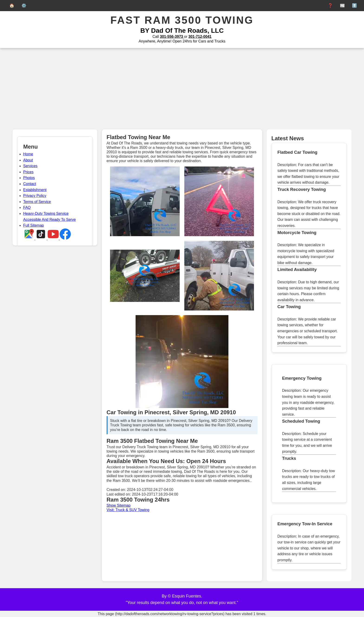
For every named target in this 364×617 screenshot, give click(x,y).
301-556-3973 (172, 37)
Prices (28, 172)
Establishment (35, 190)
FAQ (27, 207)
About (28, 160)
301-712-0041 (200, 37)
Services (30, 166)
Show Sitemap (119, 505)
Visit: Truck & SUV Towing (128, 510)
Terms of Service (37, 202)
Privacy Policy (35, 196)
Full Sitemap (34, 225)
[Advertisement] (182, 90)
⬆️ (353, 6)
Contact (30, 184)
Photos (29, 178)
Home (28, 154)
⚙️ (23, 6)
